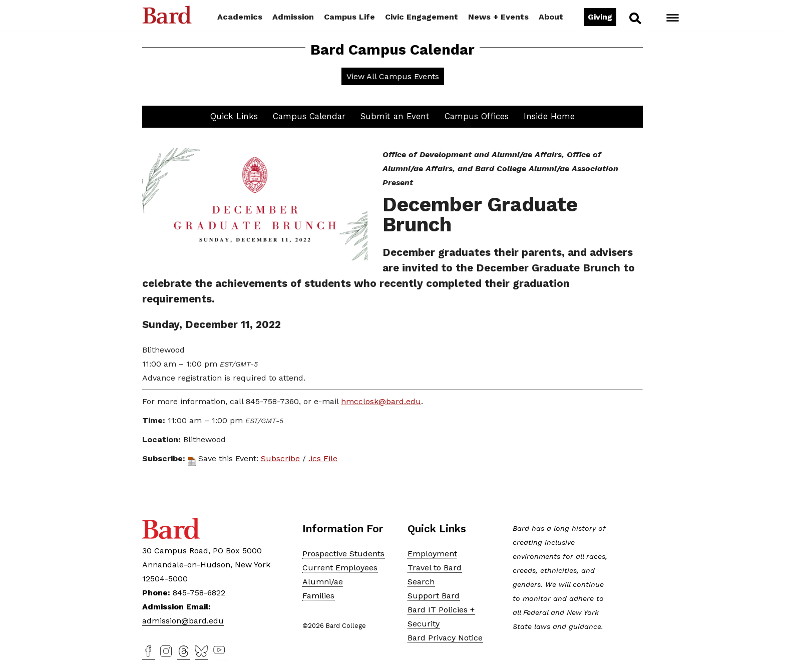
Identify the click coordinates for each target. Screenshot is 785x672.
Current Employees (340, 568)
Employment (432, 554)
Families (318, 596)
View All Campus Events (393, 76)
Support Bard (434, 596)
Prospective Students (343, 554)
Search (635, 18)
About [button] (551, 17)
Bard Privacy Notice (445, 638)
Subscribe (280, 458)
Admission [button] (293, 17)
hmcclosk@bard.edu (381, 401)
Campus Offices (477, 116)
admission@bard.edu (183, 621)
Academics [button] (240, 17)
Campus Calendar (309, 116)
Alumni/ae (323, 582)
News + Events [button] (498, 17)
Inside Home (549, 116)
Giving (600, 17)
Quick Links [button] (234, 116)
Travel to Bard (435, 568)
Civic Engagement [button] (422, 17)
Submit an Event (395, 116)
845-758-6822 (199, 593)
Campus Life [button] (349, 17)
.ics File (323, 458)
